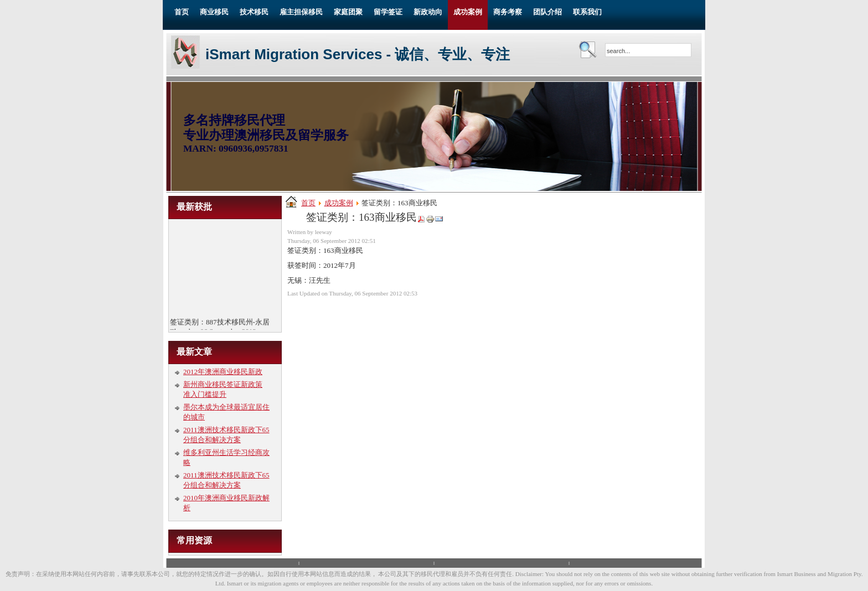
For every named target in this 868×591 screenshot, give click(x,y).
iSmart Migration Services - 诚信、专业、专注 (358, 54)
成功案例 (339, 203)
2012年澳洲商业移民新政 (223, 372)
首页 (308, 203)
